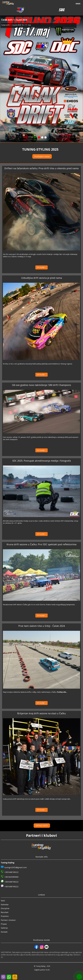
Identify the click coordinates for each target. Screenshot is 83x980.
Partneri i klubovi (8, 920)
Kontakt (4, 932)
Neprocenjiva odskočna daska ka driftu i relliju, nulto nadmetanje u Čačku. (35, 692)
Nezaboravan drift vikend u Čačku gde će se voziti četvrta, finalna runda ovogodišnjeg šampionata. (39, 604)
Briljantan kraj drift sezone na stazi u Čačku (42, 713)
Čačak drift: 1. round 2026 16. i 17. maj (16, 25)
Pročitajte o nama (42, 156)
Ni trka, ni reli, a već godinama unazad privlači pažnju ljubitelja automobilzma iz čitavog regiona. (38, 364)
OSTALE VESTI (42, 826)
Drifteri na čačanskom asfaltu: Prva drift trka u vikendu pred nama (41, 168)
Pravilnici (5, 916)
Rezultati (5, 912)
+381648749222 (11, 872)
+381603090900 (11, 877)
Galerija (4, 928)
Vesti (3, 901)
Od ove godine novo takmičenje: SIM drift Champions (41, 385)
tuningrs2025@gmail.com (16, 867)
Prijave (4, 924)
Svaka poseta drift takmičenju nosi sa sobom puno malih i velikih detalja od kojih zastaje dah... (37, 799)
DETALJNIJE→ (41, 267)
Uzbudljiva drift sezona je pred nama (42, 278)
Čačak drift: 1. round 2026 (14, 20)
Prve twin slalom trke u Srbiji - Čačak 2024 (42, 626)
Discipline (5, 908)
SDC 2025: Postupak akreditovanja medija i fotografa (42, 461)
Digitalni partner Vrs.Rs (42, 970)
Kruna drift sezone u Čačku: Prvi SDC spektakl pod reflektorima (41, 544)
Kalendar (5, 904)
